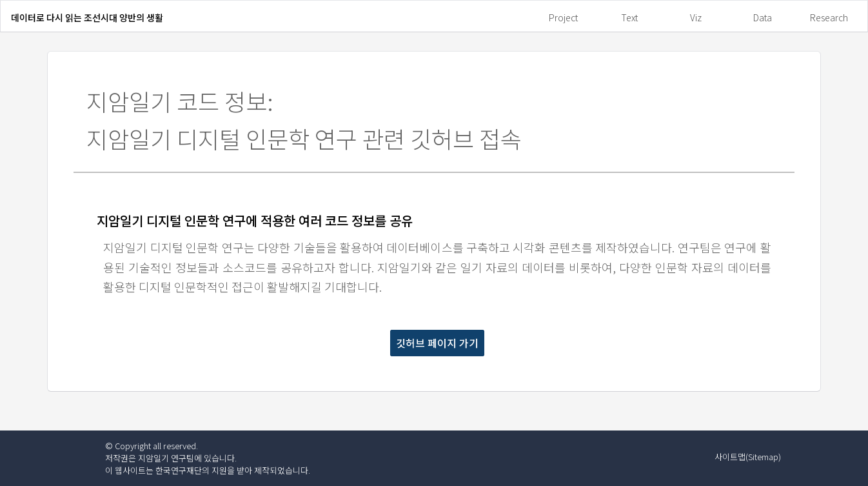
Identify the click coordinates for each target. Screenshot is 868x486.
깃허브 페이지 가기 (437, 343)
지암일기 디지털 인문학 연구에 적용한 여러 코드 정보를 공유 (255, 221)
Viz (696, 17)
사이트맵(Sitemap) (748, 457)
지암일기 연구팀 (166, 458)
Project (563, 17)
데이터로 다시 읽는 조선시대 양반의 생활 (87, 17)
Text (629, 17)
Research (829, 17)
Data (763, 17)
